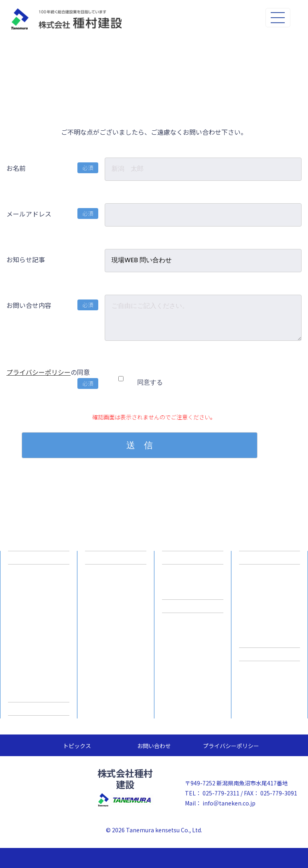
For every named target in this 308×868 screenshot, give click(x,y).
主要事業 (39, 612)
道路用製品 (269, 574)
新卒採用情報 (193, 574)
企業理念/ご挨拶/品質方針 (39, 577)
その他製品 (269, 638)
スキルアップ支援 (39, 660)
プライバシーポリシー (38, 372)
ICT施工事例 (116, 606)
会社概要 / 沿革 (39, 596)
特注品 (269, 622)
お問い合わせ (154, 746)
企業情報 (39, 557)
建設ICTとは (116, 574)
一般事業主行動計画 (39, 644)
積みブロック (269, 606)
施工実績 (39, 709)
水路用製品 (269, 590)
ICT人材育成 (116, 622)
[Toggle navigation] (278, 18)
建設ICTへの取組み (116, 557)
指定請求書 (270, 654)
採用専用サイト (193, 606)
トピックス (77, 746)
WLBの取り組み (39, 676)
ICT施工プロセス (116, 590)
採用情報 (193, 557)
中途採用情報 (193, 590)
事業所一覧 (39, 628)
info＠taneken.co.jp (229, 803)
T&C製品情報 (269, 557)
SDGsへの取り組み (39, 692)
